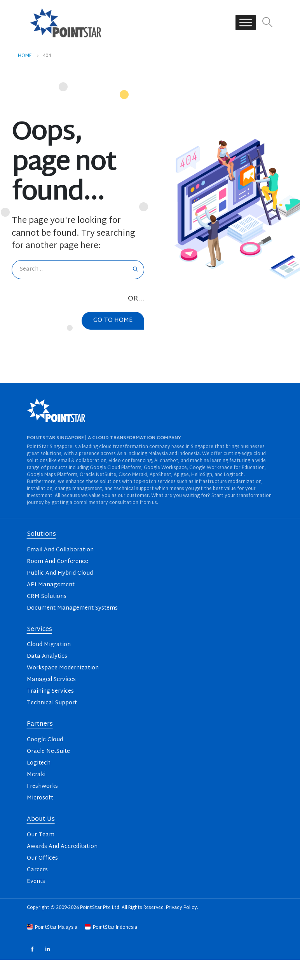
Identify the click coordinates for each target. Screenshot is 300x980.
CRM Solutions (47, 597)
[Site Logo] (66, 23)
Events (36, 882)
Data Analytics (47, 656)
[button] (267, 23)
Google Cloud (45, 740)
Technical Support (52, 703)
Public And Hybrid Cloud (60, 573)
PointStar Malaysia (53, 928)
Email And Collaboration (60, 550)
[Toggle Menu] (246, 23)
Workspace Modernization (63, 668)
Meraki (36, 775)
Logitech (39, 763)
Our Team (41, 835)
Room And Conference (58, 562)
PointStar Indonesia (111, 928)
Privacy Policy (181, 908)
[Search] (135, 270)
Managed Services (51, 680)
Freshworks (42, 786)
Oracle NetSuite (48, 752)
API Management (51, 585)
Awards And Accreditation (62, 847)
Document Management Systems (72, 608)
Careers (37, 870)
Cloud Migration (49, 645)
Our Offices (42, 858)
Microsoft (40, 798)
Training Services (50, 691)
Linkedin (48, 949)
